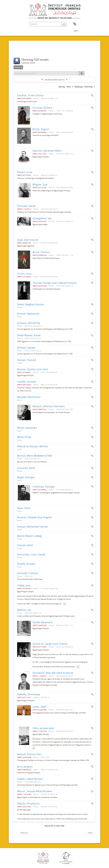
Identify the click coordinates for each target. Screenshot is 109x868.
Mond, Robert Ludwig (29, 536)
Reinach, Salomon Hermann (49, 406)
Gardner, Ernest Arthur (30, 95)
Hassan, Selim (25, 545)
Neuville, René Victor (29, 397)
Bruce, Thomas (41, 252)
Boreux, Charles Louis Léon (33, 369)
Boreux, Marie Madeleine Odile (35, 456)
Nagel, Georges (26, 477)
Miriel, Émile (24, 437)
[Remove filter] (22, 67)
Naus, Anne (24, 508)
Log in (76, 31)
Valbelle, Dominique (29, 694)
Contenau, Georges (44, 487)
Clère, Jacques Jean (43, 728)
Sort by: (62, 87)
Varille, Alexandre (43, 622)
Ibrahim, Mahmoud (28, 314)
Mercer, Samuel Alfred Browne (35, 791)
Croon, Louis (24, 274)
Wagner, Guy (40, 184)
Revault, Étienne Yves (29, 754)
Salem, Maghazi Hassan (31, 304)
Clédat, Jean (24, 585)
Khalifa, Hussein (26, 564)
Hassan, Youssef (26, 360)
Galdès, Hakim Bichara (30, 779)
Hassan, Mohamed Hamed (32, 527)
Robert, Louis (25, 172)
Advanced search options (55, 80)
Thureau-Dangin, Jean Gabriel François (55, 283)
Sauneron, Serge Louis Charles (50, 644)
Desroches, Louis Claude (31, 554)
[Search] (82, 73)
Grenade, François (28, 573)
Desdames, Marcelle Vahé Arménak (53, 673)
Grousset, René (26, 468)
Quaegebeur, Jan (42, 218)
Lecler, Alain (39, 707)
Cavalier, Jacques (27, 382)
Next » (91, 833)
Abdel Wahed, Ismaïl (29, 335)
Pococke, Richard (42, 108)
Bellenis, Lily (24, 610)
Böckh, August (41, 129)
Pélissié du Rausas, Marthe (32, 446)
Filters (21, 52)
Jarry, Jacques (25, 767)
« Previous (24, 833)
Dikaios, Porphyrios (28, 804)
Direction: (79, 87)
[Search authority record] (46, 73)
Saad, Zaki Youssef (28, 240)
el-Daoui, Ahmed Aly (29, 323)
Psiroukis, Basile (26, 206)
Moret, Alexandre (27, 428)
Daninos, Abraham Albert (47, 151)
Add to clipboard (92, 95)
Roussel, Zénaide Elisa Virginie (34, 517)
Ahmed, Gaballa (26, 348)
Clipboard (75, 24)
